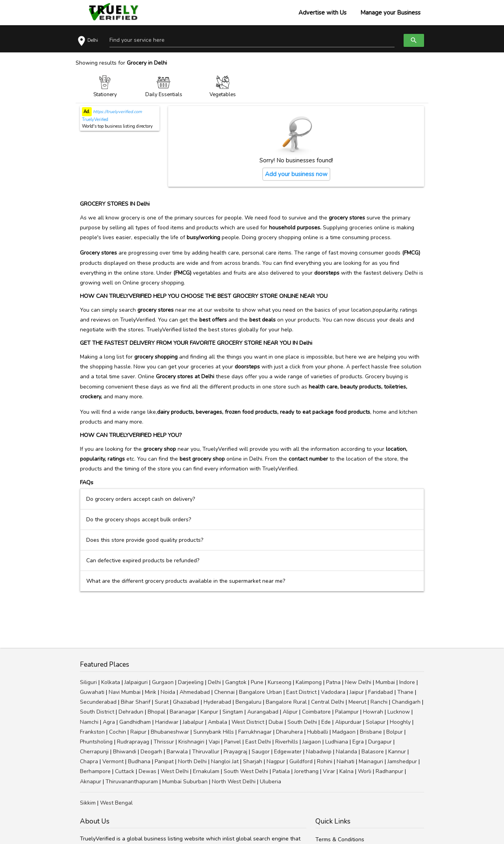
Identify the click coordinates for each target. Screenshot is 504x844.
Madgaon (344, 732)
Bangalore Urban (260, 692)
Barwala (177, 752)
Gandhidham (135, 722)
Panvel (233, 742)
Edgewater (288, 752)
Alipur (290, 712)
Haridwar (167, 722)
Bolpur (395, 732)
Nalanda (346, 752)
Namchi (89, 722)
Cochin (118, 732)
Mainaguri (371, 761)
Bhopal (157, 712)
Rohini (325, 761)
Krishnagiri (191, 742)
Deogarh (151, 752)
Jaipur (357, 692)
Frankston (92, 732)
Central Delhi (328, 702)
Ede (326, 722)
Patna (333, 682)
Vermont (113, 761)
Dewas (147, 771)
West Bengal (116, 803)
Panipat (164, 761)
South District (97, 712)
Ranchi (379, 702)
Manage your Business (390, 13)
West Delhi (175, 771)
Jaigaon (312, 742)
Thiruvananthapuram (132, 782)
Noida (168, 692)
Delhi (214, 682)
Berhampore (95, 771)
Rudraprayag (133, 742)
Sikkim (88, 803)
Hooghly (400, 722)
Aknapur (91, 782)
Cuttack (125, 771)
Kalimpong (309, 682)
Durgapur (380, 742)
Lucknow (399, 712)
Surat (162, 702)
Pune (257, 682)
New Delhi (358, 682)
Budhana (139, 761)
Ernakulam (206, 771)
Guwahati (92, 692)
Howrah (373, 712)
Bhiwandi (125, 752)
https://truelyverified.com (117, 112)
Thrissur (164, 742)
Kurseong (280, 682)
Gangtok (236, 682)
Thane (405, 692)
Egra (358, 742)
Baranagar (183, 712)
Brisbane (371, 732)
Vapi (214, 742)
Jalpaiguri (136, 682)
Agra (109, 722)
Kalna (346, 771)
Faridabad (381, 692)
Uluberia (271, 782)
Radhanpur (389, 771)
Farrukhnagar (255, 732)
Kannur (397, 752)
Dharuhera (289, 732)
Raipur (138, 732)
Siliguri (88, 682)
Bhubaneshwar (170, 732)
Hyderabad (217, 702)
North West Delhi (234, 782)
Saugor (261, 752)
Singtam (233, 712)
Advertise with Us (322, 13)
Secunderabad (98, 702)
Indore (407, 682)
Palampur (347, 712)
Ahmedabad (195, 692)
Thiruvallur (206, 752)
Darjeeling (191, 682)
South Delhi (302, 722)
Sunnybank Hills (214, 732)
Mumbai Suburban (185, 782)
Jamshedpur (402, 761)
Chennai (224, 692)
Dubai (276, 722)
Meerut (357, 702)
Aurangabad (263, 712)
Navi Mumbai (125, 692)
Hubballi (318, 732)
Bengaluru (248, 702)
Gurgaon (163, 682)
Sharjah (253, 761)
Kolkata (111, 682)
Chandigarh (406, 702)
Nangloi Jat (225, 761)
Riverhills (287, 742)
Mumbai (385, 682)
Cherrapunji (94, 752)
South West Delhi (246, 771)
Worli (365, 771)
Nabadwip (319, 752)
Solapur (376, 722)
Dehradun (131, 712)
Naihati (346, 761)
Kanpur (209, 712)
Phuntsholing (96, 742)
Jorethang (306, 771)
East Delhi (258, 742)
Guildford (301, 761)
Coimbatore (316, 712)
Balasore (373, 752)
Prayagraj (235, 752)
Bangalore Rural (286, 702)
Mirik (151, 692)
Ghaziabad (186, 702)
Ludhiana (337, 742)
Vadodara (333, 692)
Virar (329, 771)
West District (248, 722)
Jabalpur (193, 722)
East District (301, 692)
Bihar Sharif (136, 702)
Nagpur (276, 761)
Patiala (281, 771)
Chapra (89, 761)
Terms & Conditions (340, 839)
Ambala (218, 722)
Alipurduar (348, 722)
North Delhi (192, 761)
